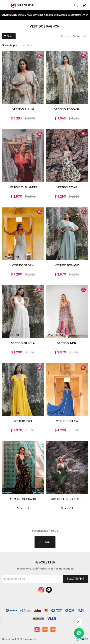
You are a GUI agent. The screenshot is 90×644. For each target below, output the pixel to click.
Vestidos (28, 45)
